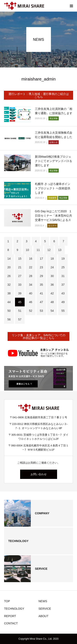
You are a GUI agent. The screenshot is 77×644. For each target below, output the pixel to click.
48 (52, 302)
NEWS (43, 601)
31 (63, 276)
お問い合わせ (39, 474)
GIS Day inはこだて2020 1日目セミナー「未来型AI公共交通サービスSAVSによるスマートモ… (53, 218)
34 (31, 285)
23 (41, 267)
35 (41, 285)
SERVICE (45, 609)
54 (52, 311)
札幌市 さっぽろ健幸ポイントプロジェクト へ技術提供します (53, 188)
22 (31, 267)
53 (41, 311)
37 (63, 285)
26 (9, 276)
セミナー (52, 226)
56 (9, 319)
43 (63, 293)
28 (31, 276)
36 (52, 285)
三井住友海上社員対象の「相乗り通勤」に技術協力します (54, 111)
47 (41, 302)
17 (41, 259)
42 (52, 293)
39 (20, 293)
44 (9, 302)
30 (52, 276)
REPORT (10, 616)
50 (9, 311)
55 (63, 311)
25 (63, 267)
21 (20, 267)
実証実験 (54, 118)
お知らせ (54, 142)
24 (52, 267)
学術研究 (52, 198)
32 (9, 285)
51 (20, 311)
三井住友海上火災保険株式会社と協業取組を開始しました (54, 135)
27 (20, 276)
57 (20, 319)
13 (60, 250)
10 (28, 250)
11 (38, 250)
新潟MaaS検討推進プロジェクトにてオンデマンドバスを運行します (54, 161)
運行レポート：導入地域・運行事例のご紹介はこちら (39, 95)
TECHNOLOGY (14, 609)
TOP (7, 601)
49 (63, 302)
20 (9, 267)
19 (63, 259)
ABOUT (44, 616)
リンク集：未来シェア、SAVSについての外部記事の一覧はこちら (38, 337)
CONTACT (11, 623)
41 (41, 293)
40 (31, 293)
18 (52, 259)
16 (31, 259)
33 (20, 285)
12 (49, 250)
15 (20, 259)
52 (31, 311)
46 (31, 302)
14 (9, 259)
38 (9, 293)
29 (41, 276)
